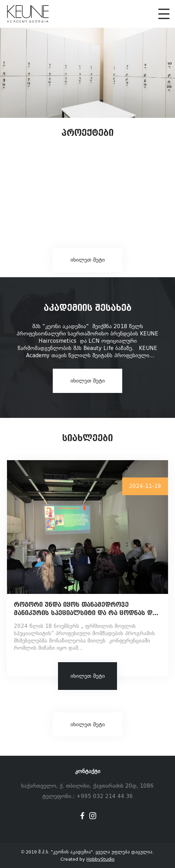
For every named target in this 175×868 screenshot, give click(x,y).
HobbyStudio (101, 859)
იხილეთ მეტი (88, 260)
